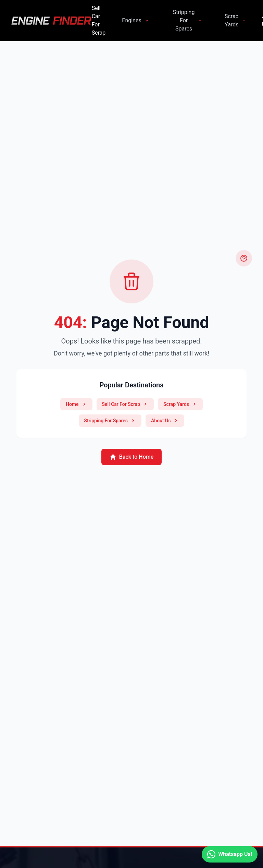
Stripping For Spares (187, 20)
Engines (136, 20)
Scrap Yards (235, 20)
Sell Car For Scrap (99, 20)
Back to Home (132, 457)
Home (76, 404)
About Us (165, 421)
